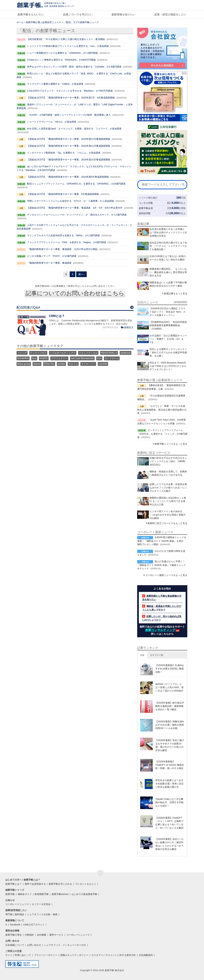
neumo (37, 364)
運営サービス (56, 935)
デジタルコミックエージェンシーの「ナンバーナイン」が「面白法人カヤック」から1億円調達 (77, 215)
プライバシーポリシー (46, 955)
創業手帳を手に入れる (60, 884)
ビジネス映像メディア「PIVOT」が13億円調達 (52, 256)
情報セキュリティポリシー (74, 955)
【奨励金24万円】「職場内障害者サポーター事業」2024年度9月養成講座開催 (68, 177)
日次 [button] (142, 655)
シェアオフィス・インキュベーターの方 (65, 945)
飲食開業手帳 (42, 894)
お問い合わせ (34, 945)
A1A (99, 358)
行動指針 (29, 935)
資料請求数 (145, 213)
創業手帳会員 (146, 208)
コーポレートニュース (17, 904)
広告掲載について (15, 945)
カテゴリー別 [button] (157, 655)
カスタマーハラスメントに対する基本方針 (114, 955)
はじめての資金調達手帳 (84, 894)
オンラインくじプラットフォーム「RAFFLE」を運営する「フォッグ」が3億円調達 (162, 434)
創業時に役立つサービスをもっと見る (167, 523)
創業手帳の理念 (14, 935)
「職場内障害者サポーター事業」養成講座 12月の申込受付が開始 (62, 249)
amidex (61, 364)
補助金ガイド (25, 894)
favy (34, 358)
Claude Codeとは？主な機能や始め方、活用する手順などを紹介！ (169, 802)
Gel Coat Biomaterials (82, 358)
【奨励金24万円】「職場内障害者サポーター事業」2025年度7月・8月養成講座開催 (71, 98)
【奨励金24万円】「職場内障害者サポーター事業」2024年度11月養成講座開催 (69, 146)
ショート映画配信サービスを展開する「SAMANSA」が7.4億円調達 (62, 53)
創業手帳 (10, 894)
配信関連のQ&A (28, 307)
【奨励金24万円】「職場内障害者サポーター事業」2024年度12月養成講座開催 (69, 139)
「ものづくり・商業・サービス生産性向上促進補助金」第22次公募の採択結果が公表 (162, 410)
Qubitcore (126, 353)
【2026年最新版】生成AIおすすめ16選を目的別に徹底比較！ (170, 669)
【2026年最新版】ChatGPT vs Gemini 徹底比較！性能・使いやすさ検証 (170, 765)
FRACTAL (49, 364)
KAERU (44, 358)
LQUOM (103, 364)
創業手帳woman (60, 894)
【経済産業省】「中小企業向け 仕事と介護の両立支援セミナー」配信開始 (66, 39)
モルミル (73, 364)
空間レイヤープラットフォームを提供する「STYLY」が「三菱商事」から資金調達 (70, 201)
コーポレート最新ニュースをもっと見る (166, 575)
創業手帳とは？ (14, 884)
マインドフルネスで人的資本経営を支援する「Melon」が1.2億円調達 (63, 235)
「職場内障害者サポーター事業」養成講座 (49, 263)
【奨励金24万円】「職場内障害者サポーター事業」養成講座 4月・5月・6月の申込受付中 (75, 208)
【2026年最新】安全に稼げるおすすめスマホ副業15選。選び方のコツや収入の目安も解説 (170, 745)
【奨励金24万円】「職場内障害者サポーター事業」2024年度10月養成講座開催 (69, 160)
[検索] (183, 185)
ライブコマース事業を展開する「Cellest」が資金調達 (55, 84)
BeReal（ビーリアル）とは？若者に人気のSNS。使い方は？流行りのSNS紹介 (169, 687)
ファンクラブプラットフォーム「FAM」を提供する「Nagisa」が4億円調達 (66, 242)
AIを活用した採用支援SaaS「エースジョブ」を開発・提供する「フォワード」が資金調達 (74, 129)
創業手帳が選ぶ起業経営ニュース (44, 22)
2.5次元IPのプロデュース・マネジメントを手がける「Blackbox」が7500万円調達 (70, 91)
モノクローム (112, 358)
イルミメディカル (88, 353)
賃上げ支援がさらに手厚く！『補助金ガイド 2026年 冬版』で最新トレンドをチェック (161, 565)
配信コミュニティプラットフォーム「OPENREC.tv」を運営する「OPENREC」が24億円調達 (76, 184)
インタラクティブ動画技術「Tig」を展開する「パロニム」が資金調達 (64, 153)
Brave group (24, 364)
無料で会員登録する (35, 884)
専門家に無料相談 (15, 914)
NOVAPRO (23, 358)
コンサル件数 (146, 203)
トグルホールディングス (63, 353)
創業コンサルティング (160, 630)
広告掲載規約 (146, 955)
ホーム (20, 22)
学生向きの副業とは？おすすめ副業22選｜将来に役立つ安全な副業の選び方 (170, 784)
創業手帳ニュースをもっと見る (171, 444)
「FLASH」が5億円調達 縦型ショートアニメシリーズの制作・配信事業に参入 (69, 115)
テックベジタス (38, 353)
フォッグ (22, 353)
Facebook (15, 925)
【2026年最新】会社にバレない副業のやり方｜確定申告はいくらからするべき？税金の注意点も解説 (170, 844)
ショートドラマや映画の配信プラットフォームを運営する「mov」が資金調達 (68, 46)
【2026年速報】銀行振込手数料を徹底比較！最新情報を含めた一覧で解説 (170, 706)
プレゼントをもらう (86, 884)
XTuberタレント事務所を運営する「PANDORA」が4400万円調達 (61, 60)
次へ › (81, 274)
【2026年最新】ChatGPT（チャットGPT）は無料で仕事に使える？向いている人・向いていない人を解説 (169, 823)
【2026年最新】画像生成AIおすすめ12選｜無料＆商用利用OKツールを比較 (170, 725)
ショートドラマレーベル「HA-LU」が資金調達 (52, 122)
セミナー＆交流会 (41, 904)
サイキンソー (88, 364)
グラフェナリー (59, 358)
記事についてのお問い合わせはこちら (75, 293)
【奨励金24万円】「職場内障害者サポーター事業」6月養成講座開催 (63, 194)
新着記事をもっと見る (176, 294)
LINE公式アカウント (34, 925)
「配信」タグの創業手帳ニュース (81, 22)
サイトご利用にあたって (18, 955)
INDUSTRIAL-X (109, 353)
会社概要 (42, 935)
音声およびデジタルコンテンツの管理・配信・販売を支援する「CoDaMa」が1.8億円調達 (74, 67)
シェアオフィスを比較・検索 (42, 914)
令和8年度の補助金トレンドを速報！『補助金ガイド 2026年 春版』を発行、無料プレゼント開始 (162, 541)
